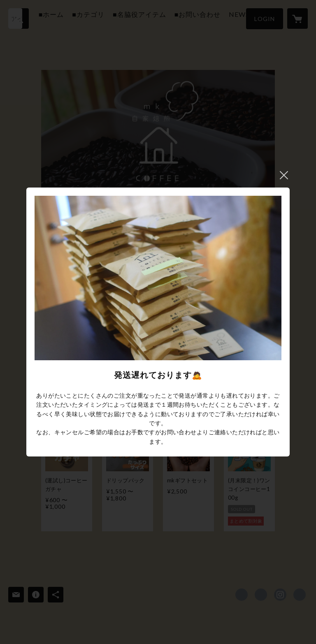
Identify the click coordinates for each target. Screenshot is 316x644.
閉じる (284, 175)
